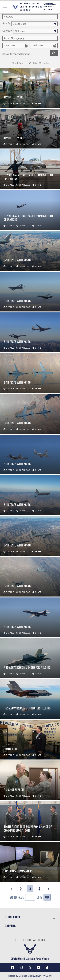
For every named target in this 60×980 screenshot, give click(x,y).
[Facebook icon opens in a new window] (13, 968)
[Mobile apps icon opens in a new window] (47, 968)
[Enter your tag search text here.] (30, 38)
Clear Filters (18, 63)
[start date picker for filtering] (16, 45)
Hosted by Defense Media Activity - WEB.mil (30, 976)
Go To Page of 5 (26, 898)
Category (7, 31)
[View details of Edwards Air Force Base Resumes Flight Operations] (30, 169)
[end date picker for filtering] (44, 45)
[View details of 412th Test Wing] (30, 88)
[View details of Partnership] (30, 740)
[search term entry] (30, 17)
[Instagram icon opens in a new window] (21, 968)
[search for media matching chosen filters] (54, 53)
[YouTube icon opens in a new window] (39, 968)
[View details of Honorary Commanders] (30, 862)
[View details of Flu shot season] (30, 780)
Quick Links (12, 917)
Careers (10, 926)
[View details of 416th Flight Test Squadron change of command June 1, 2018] (30, 821)
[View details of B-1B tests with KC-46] (30, 251)
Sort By (6, 24)
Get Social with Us (30, 940)
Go (47, 897)
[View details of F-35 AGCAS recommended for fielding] (30, 658)
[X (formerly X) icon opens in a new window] (30, 968)
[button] (5, 7)
